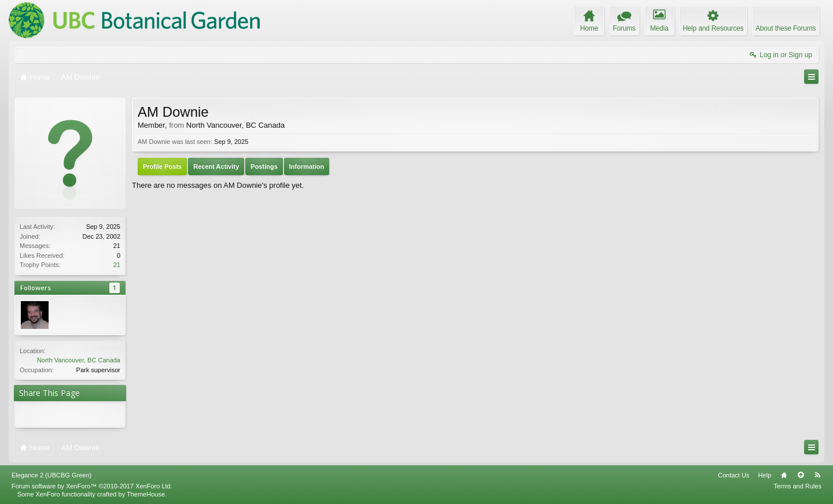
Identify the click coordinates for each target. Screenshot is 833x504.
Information (307, 166)
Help (764, 475)
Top (801, 475)
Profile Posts (162, 166)
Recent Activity (216, 166)
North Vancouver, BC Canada (79, 360)
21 (117, 265)
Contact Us (734, 475)
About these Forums (786, 28)
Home (784, 475)
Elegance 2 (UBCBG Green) (51, 475)
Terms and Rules (797, 486)
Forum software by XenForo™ (92, 486)
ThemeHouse (146, 494)
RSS (817, 475)
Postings (264, 166)
